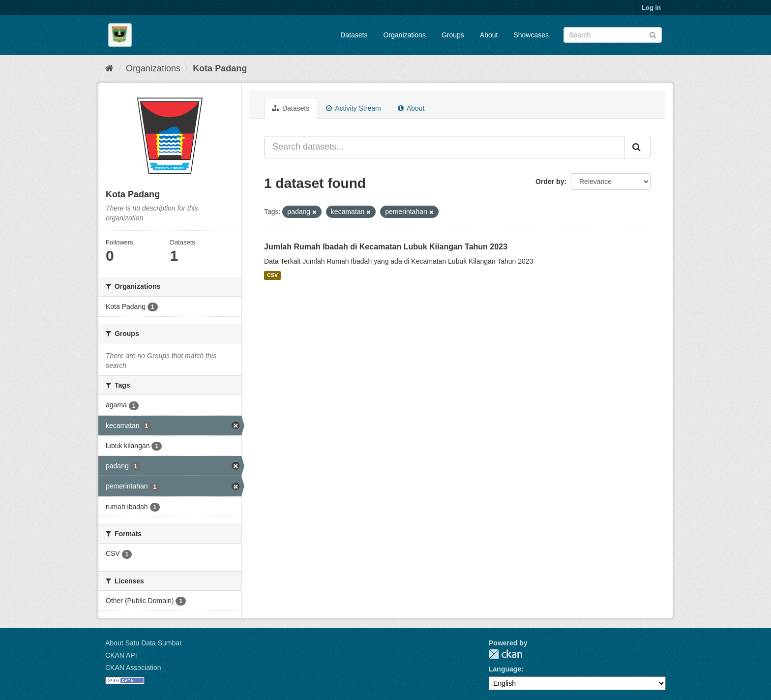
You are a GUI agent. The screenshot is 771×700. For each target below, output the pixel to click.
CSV (272, 275)
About (489, 35)
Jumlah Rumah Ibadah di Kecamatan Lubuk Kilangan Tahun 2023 (386, 247)
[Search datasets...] (444, 147)
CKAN (505, 654)
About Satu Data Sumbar (144, 643)
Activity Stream (353, 108)
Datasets (354, 35)
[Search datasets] (613, 35)
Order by (550, 182)
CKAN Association (133, 668)
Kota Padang (220, 68)
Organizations (405, 35)
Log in (651, 8)
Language (505, 669)
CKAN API (121, 655)
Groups (453, 35)
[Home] (109, 68)
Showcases (531, 35)
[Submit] (653, 34)
